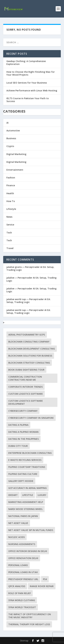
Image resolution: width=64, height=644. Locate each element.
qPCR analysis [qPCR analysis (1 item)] (17, 586)
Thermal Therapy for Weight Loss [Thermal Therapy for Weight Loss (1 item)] (29, 624)
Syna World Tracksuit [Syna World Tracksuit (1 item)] (22, 607)
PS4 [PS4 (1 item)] (45, 579)
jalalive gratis (14, 267)
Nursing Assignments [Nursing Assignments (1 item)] (22, 544)
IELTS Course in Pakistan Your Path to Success (28, 100)
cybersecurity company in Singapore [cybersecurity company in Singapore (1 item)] (31, 418)
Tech (9, 233)
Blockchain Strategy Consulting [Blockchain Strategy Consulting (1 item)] (29, 363)
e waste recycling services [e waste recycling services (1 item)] (25, 460)
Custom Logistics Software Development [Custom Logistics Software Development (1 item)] (26, 402)
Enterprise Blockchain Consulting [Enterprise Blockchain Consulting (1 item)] (30, 453)
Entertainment (15, 170)
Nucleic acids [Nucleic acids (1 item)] (17, 537)
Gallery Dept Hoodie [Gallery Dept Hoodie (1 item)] (21, 481)
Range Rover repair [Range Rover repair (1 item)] (42, 586)
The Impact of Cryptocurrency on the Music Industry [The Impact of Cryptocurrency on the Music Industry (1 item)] (30, 616)
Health (10, 193)
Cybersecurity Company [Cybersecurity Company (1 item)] (23, 411)
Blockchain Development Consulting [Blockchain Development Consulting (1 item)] (32, 349)
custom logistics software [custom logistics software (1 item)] (26, 394)
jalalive (10, 278)
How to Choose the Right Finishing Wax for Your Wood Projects (31, 73)
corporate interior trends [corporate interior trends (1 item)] (26, 387)
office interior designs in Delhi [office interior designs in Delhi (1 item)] (28, 551)
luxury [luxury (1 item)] (42, 495)
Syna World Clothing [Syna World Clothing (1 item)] (22, 600)
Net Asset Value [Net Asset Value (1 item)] (18, 523)
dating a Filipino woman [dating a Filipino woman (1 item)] (23, 432)
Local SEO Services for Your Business (27, 83)
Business (11, 138)
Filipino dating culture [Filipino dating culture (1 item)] (23, 474)
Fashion (11, 178)
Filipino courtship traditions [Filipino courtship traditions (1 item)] (27, 467)
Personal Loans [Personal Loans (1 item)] (18, 565)
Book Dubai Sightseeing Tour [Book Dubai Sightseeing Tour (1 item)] (26, 370)
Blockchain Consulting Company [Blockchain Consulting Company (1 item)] (29, 342)
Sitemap (24, 641)
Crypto (10, 146)
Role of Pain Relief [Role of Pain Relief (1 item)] (20, 593)
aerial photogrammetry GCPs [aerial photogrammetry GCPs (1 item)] (27, 335)
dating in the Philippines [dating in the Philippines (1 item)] (23, 439)
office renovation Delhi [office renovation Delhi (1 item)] (23, 558)
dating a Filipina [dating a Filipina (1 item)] (18, 425)
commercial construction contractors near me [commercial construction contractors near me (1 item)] (25, 378)
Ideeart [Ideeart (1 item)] (13, 495)
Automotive (13, 131)
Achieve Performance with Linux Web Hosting (32, 90)
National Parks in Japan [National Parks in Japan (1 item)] (23, 516)
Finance (11, 185)
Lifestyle (11, 209)
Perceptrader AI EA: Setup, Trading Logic (30, 268)
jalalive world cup (16, 299)
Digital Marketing (16, 154)
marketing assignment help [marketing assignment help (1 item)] (26, 502)
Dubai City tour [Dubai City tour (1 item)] (18, 446)
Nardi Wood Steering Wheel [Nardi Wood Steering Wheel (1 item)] (26, 509)
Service (10, 225)
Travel (10, 248)
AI (7, 123)
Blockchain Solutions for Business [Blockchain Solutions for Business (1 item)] (30, 356)
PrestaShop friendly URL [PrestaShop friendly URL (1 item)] (23, 579)
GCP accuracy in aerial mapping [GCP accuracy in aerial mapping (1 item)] (28, 488)
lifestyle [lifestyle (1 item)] (28, 495)
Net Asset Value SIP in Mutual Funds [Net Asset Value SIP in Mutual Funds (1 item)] (31, 530)
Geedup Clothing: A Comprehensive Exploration (26, 63)
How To (11, 201)
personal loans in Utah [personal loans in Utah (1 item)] (23, 572)
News (9, 217)
